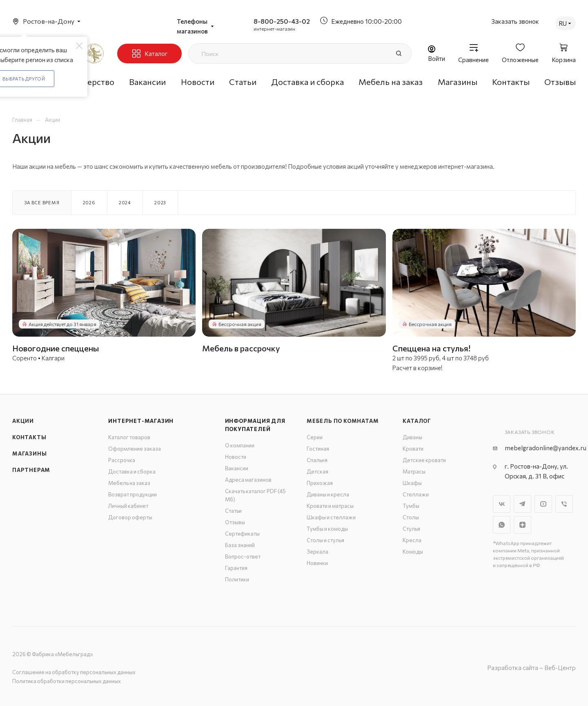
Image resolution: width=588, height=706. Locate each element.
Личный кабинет (128, 506)
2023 (160, 202)
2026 (89, 202)
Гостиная (318, 449)
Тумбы (411, 506)
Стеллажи (416, 494)
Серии (315, 437)
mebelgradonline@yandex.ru (546, 448)
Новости (236, 457)
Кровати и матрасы (330, 506)
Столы (411, 517)
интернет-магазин (274, 29)
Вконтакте (502, 504)
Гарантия (236, 568)
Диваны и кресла (328, 494)
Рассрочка (122, 460)
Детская (317, 471)
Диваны (412, 437)
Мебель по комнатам (343, 421)
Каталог (417, 421)
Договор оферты (130, 517)
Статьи (233, 511)
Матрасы (414, 471)
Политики (237, 579)
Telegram (522, 504)
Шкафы (412, 483)
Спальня (317, 460)
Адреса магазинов (248, 480)
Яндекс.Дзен (522, 525)
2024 (125, 202)
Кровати (413, 449)
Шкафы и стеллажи (331, 517)
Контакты (29, 437)
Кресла (412, 540)
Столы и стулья (325, 540)
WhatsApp (502, 525)
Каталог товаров (129, 437)
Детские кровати (424, 460)
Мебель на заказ (129, 483)
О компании (240, 445)
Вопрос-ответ (243, 556)
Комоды (413, 552)
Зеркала (317, 552)
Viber (564, 504)
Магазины (29, 454)
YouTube (543, 504)
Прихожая (320, 483)
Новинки (317, 563)
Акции (23, 421)
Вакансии (237, 468)
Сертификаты (242, 534)
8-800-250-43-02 (282, 21)
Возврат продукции (133, 494)
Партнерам (31, 470)
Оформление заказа (135, 449)
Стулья (411, 529)
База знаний (240, 545)
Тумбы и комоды (327, 529)
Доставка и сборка (132, 471)
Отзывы (235, 522)
